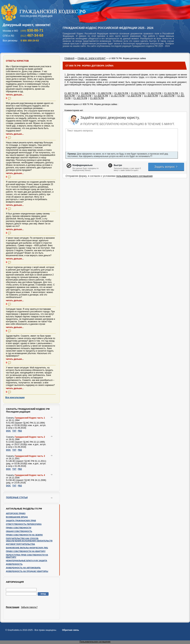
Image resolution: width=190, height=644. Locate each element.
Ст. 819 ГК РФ (151, 96)
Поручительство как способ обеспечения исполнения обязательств (29, 540)
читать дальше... (15, 95)
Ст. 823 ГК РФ (97, 98)
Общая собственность (19, 531)
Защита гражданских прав (21, 521)
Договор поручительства (20, 544)
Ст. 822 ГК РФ (80, 98)
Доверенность (14, 564)
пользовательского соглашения (134, 176)
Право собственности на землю (24, 535)
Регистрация (13, 607)
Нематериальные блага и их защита (27, 561)
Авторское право (16, 513)
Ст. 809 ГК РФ (105, 93)
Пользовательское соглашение (95, 642)
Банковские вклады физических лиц (27, 548)
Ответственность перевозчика (24, 524)
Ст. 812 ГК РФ (155, 93)
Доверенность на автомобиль (23, 568)
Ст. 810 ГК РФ (121, 93)
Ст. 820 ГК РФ (168, 96)
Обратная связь (70, 630)
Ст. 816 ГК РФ (101, 96)
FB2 (20, 431)
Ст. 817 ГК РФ (118, 96)
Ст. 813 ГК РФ (171, 93)
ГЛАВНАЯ (69, 58)
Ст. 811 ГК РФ (138, 93)
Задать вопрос (166, 167)
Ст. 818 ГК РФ (134, 96)
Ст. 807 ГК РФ (71, 93)
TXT (14, 431)
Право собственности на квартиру (26, 551)
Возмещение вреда (17, 517)
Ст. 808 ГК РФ (88, 93)
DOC (8, 431)
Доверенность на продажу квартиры (27, 571)
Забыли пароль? (29, 607)
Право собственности (19, 528)
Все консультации (15, 397)
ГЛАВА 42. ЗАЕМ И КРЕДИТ (92, 58)
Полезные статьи (17, 498)
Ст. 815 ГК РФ (85, 96)
